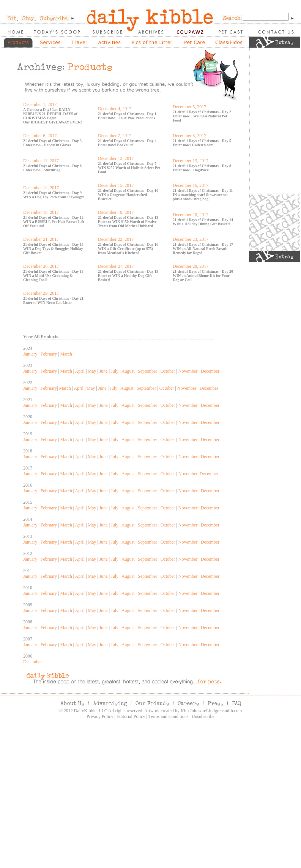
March (66, 354)
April (80, 371)
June (104, 371)
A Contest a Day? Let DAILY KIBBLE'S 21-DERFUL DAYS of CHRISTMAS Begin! (50, 114)
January (30, 354)
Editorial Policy (131, 716)
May (92, 371)
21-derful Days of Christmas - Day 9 (52, 193)
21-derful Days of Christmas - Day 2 (202, 112)
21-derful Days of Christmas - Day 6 (52, 166)
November (188, 371)
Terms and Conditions (169, 716)
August (128, 371)
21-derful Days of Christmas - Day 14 (203, 220)
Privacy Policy (100, 716)
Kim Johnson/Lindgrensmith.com (211, 711)
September (147, 371)
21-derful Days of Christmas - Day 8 (202, 166)
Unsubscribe (203, 716)
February (49, 354)
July (115, 371)
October (168, 371)
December (210, 371)
